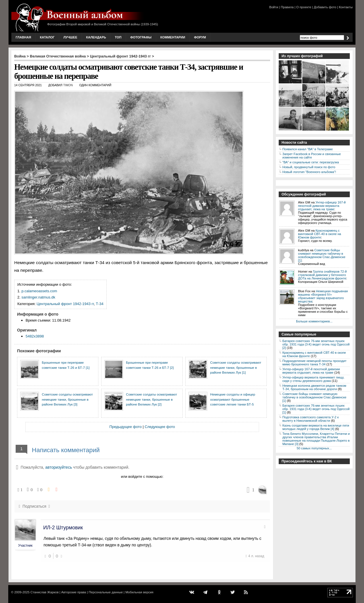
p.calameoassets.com (39, 291)
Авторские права (74, 592)
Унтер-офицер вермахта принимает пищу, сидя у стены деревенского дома (313, 379)
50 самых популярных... (314, 448)
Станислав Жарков (45, 592)
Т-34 (100, 304)
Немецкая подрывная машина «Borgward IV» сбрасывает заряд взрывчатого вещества (323, 296)
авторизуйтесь (59, 467)
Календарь (96, 37)
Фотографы (141, 37)
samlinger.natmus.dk (38, 297)
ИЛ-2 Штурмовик (63, 528)
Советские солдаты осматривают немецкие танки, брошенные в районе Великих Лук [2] (152, 399)
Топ (118, 37)
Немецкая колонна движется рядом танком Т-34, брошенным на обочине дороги (314, 387)
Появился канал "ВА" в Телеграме (308, 149)
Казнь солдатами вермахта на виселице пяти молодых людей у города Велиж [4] (316, 427)
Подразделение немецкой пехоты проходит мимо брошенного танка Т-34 (314, 363)
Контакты (346, 7)
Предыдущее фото (126, 427)
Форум (200, 37)
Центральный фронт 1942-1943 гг (121, 56)
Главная (23, 37)
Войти (274, 7)
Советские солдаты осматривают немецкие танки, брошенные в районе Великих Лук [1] (236, 367)
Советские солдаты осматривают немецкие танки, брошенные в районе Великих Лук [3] (67, 399)
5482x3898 (35, 336)
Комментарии (173, 37)
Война (20, 56)
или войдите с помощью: (142, 477)
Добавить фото (325, 7)
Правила (287, 7)
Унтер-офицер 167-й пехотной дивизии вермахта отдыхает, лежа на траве (322, 206)
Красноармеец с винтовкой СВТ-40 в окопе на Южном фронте (319, 234)
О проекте (304, 7)
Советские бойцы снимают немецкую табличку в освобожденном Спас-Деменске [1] (322, 255)
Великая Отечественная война (58, 56)
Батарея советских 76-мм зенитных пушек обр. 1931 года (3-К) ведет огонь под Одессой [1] (316, 409)
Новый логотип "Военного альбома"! (309, 172)
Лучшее (70, 37)
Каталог (47, 37)
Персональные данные (106, 592)
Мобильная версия (139, 592)
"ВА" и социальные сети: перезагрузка (311, 162)
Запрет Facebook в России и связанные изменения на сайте (312, 156)
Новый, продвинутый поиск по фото (309, 167)
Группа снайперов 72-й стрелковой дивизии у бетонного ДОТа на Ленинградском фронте (322, 275)
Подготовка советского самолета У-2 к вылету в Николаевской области (311, 419)
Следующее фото (160, 427)
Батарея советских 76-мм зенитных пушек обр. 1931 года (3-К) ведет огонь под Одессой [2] (316, 344)
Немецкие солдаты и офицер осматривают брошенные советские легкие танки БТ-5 (233, 399)
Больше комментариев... (314, 321)
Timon (68, 85)
